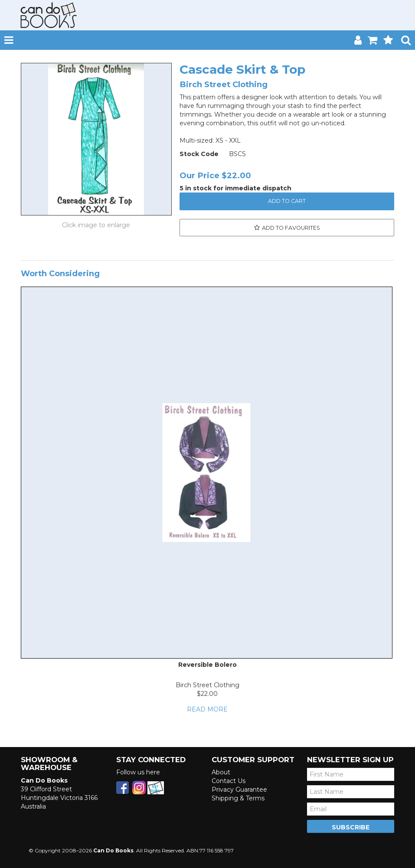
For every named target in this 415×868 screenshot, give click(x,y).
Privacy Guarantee (239, 790)
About (221, 772)
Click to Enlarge (96, 225)
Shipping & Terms (238, 798)
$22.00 (207, 694)
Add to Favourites (291, 228)
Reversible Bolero (207, 665)
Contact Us (229, 781)
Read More (207, 709)
